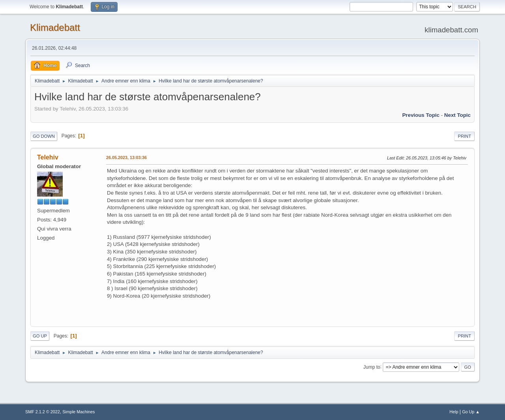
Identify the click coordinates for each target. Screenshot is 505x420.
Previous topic (421, 115)
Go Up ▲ (471, 412)
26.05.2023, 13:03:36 (126, 157)
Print (464, 136)
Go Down (44, 136)
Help (454, 412)
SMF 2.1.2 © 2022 (43, 412)
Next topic (457, 115)
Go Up (40, 336)
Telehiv (48, 157)
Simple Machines (79, 412)
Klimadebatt (55, 27)
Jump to (372, 367)
